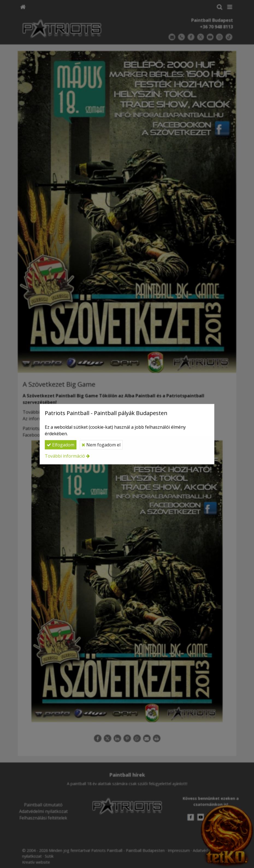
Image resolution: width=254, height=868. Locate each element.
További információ (65, 456)
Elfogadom (60, 445)
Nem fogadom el (101, 445)
